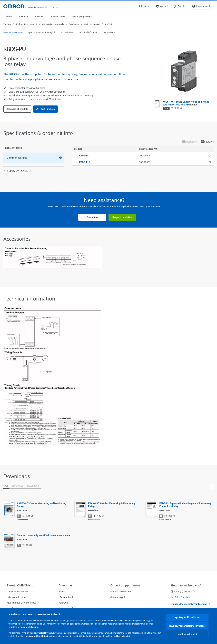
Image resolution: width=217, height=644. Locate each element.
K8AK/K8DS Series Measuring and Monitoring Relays (42, 505)
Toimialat (39, 17)
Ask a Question (181, 597)
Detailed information (13, 33)
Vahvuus (63, 603)
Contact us (92, 217)
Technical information (89, 33)
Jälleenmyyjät (118, 597)
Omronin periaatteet (17, 592)
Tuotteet (8, 17)
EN (165, 108)
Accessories (67, 33)
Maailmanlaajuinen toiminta (21, 603)
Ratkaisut (23, 17)
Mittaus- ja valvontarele (53, 24)
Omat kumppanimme (125, 585)
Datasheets (33, 486)
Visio (61, 592)
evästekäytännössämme (99, 633)
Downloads (110, 33)
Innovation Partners (121, 592)
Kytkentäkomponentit (27, 24)
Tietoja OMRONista (20, 585)
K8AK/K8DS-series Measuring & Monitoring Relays (112, 505)
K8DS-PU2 (85, 162)
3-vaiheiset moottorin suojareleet (85, 24)
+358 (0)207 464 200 (184, 592)
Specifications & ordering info (42, 33)
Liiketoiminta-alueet (17, 597)
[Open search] (145, 6)
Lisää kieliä (22, 520)
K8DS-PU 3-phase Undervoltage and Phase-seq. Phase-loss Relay (186, 103)
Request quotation (122, 217)
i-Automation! (66, 597)
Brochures (17, 486)
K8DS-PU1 (85, 156)
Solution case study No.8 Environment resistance (43, 535)
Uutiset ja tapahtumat (82, 17)
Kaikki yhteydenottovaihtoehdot (191, 604)
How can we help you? (186, 585)
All (6, 486)
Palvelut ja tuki (58, 17)
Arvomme (65, 585)
